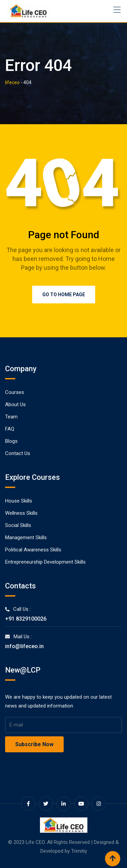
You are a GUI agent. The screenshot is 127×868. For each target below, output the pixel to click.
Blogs (11, 441)
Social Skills (18, 525)
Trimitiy (79, 851)
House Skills (19, 501)
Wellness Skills (21, 513)
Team (11, 417)
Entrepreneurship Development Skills (45, 562)
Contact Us (18, 453)
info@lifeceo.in (24, 646)
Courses (15, 392)
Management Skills (26, 537)
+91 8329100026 (26, 619)
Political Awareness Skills (33, 550)
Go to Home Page (64, 295)
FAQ (10, 429)
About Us (15, 404)
